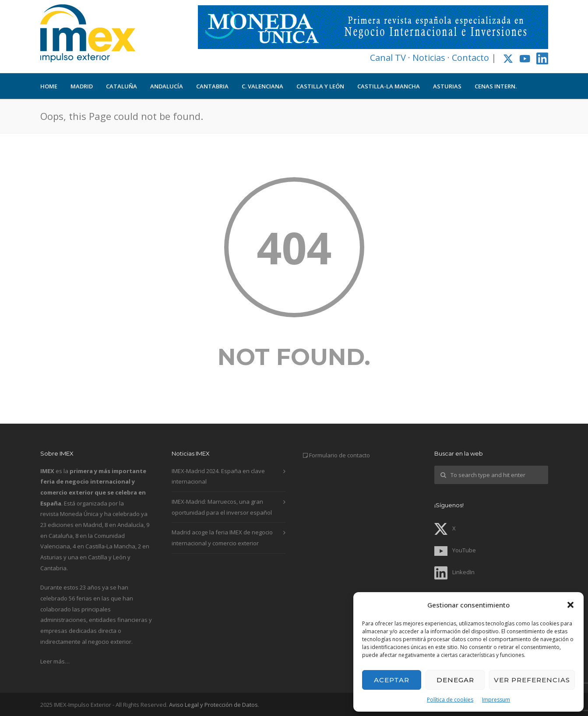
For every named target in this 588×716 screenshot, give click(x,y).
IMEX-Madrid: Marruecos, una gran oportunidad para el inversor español (222, 507)
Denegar (455, 680)
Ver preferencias (532, 680)
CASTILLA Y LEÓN (320, 86)
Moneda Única (79, 514)
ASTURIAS (447, 86)
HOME (49, 86)
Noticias (429, 58)
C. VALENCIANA (262, 86)
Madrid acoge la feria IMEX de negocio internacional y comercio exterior (222, 538)
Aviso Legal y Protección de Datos (213, 705)
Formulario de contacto (340, 455)
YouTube (455, 550)
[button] (570, 605)
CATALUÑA (121, 86)
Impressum (496, 700)
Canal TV (388, 58)
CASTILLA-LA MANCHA (389, 86)
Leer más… (55, 661)
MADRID (82, 86)
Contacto (470, 58)
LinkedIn (454, 572)
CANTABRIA (212, 86)
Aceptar (392, 680)
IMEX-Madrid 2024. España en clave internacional (218, 476)
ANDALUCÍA (167, 86)
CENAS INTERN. (496, 86)
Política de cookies (450, 700)
